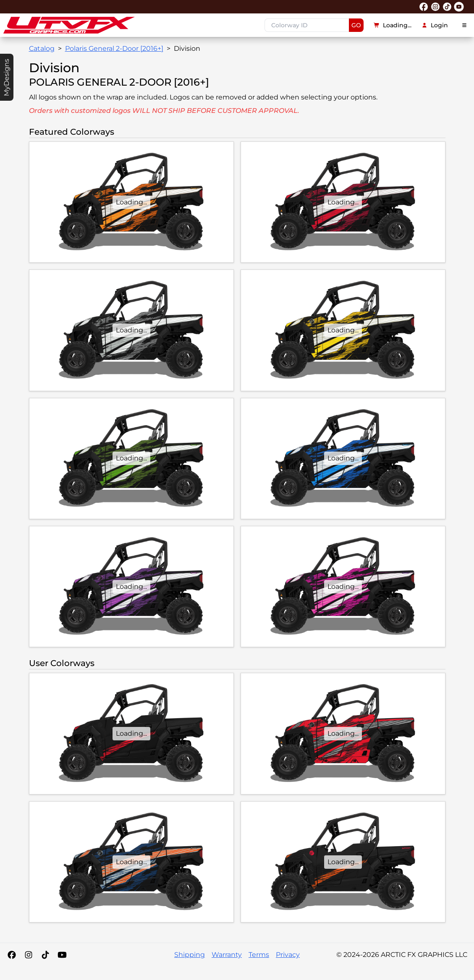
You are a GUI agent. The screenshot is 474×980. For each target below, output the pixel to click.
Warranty (227, 955)
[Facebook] (12, 955)
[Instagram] (29, 955)
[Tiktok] (45, 955)
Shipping (190, 955)
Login (435, 25)
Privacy (288, 955)
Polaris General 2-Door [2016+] (114, 48)
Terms (259, 955)
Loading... (393, 25)
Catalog (42, 48)
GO (356, 25)
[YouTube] (62, 955)
